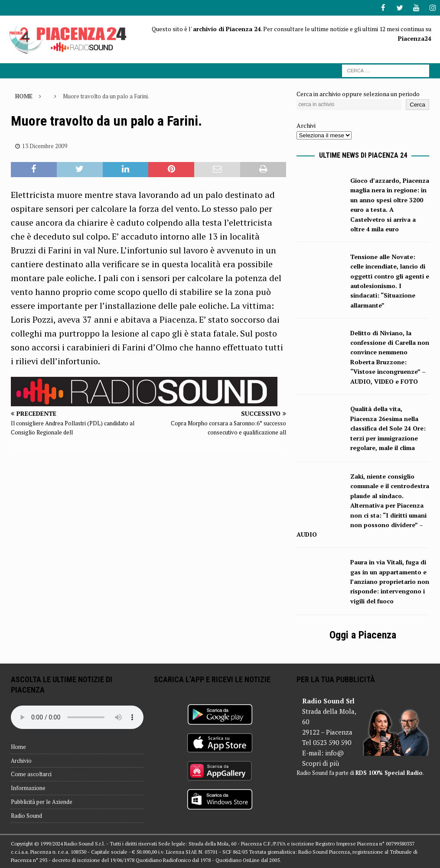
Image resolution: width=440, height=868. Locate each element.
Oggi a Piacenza (363, 635)
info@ (334, 752)
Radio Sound (26, 815)
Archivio (21, 760)
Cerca (417, 104)
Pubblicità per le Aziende (42, 801)
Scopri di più (321, 763)
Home (18, 746)
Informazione (28, 787)
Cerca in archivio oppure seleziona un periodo (358, 93)
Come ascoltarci (31, 774)
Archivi (306, 125)
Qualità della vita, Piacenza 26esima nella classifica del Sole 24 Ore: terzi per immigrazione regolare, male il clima (388, 428)
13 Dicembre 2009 (45, 146)
